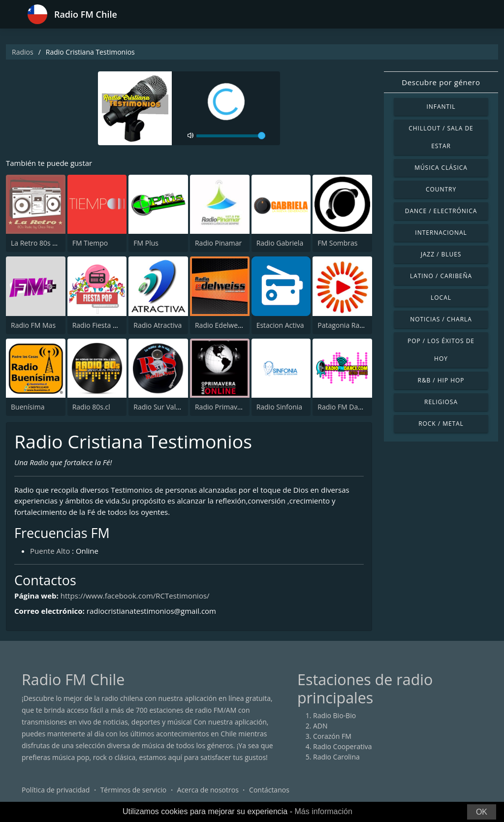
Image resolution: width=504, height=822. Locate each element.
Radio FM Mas (33, 325)
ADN (320, 726)
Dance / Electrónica (441, 211)
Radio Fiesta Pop (99, 325)
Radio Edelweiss (220, 325)
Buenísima (28, 407)
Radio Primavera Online (233, 407)
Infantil (441, 107)
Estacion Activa (280, 325)
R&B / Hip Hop (441, 380)
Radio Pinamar (218, 243)
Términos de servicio (134, 790)
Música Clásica (441, 168)
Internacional (441, 233)
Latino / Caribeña (441, 276)
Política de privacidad (56, 790)
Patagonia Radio (343, 325)
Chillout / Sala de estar (441, 137)
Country (441, 189)
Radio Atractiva (157, 325)
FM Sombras (337, 243)
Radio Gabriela (280, 243)
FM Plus (146, 243)
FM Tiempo (90, 243)
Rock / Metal (441, 424)
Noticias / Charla (441, 319)
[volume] (231, 136)
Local (441, 298)
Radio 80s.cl (91, 407)
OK (482, 812)
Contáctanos (269, 790)
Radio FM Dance (343, 407)
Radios (23, 52)
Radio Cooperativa (342, 746)
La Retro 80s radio (40, 243)
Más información (323, 811)
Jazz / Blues (441, 254)
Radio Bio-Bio (334, 715)
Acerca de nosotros (208, 790)
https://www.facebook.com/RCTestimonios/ (135, 596)
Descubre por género (441, 82)
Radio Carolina (336, 757)
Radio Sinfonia (279, 407)
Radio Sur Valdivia (162, 407)
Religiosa (441, 402)
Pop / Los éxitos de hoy (441, 350)
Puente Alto (50, 551)
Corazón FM (332, 736)
